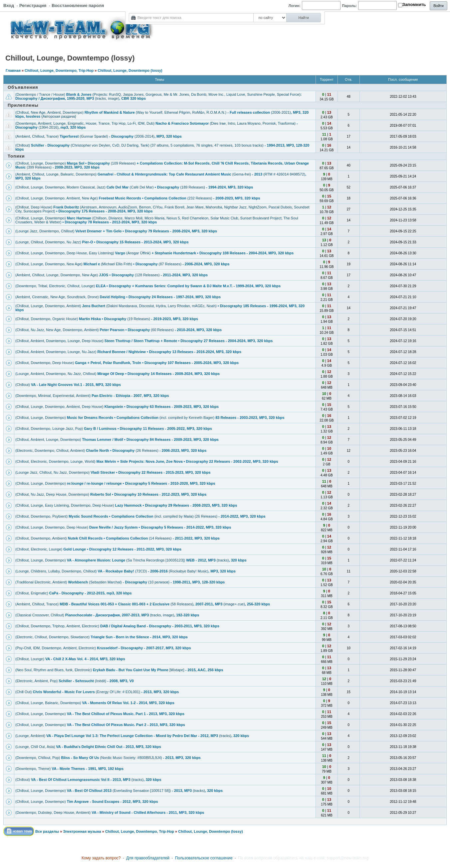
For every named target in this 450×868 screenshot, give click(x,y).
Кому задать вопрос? (101, 858)
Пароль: (350, 6)
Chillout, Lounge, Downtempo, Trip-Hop (59, 70)
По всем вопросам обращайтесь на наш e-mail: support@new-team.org (303, 858)
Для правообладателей (148, 858)
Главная (13, 70)
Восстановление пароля (78, 5)
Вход (9, 5)
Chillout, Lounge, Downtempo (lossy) (130, 70)
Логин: (295, 6)
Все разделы (47, 831)
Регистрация (33, 5)
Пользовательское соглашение (204, 858)
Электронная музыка (82, 831)
